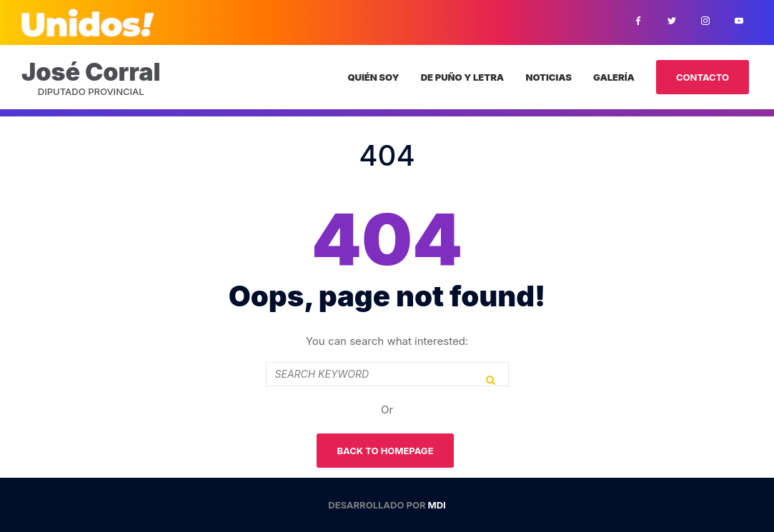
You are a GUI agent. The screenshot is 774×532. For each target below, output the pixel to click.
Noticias (548, 77)
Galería (614, 77)
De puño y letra (462, 77)
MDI (437, 505)
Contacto (703, 77)
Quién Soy (373, 77)
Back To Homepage (385, 451)
